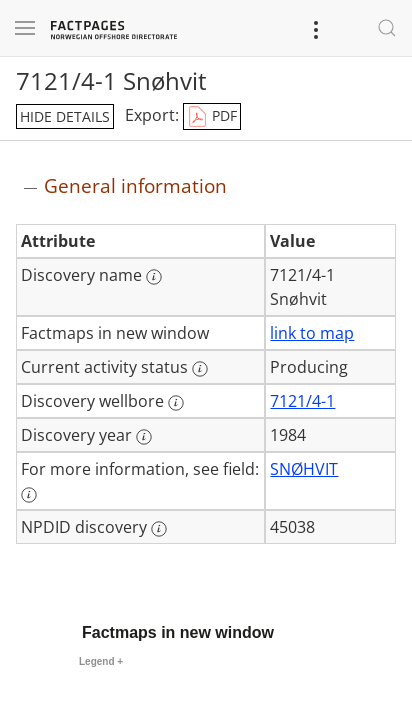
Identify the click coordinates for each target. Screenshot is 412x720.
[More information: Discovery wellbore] (176, 403)
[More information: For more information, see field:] (29, 495)
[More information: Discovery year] (144, 437)
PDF (212, 117)
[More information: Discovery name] (154, 277)
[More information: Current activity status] (200, 369)
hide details (65, 116)
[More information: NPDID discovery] (159, 529)
